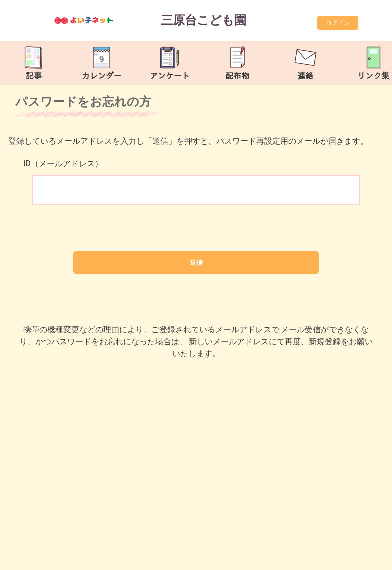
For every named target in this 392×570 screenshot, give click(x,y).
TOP (370, 557)
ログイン (338, 23)
